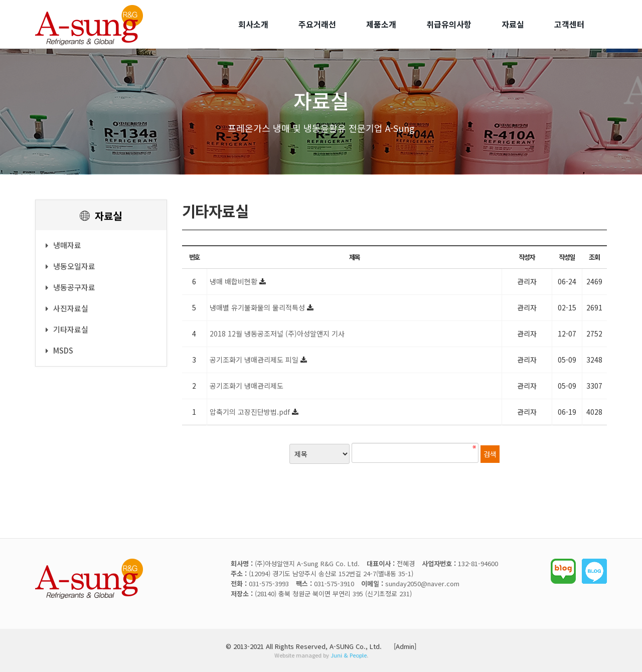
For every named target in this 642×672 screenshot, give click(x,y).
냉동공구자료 (70, 287)
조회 (594, 257)
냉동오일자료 (70, 266)
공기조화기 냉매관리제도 (247, 386)
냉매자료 (63, 245)
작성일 (567, 257)
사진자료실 (67, 308)
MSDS (59, 350)
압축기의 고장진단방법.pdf (251, 412)
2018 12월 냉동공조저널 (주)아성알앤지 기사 (277, 333)
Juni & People (349, 655)
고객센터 (569, 24)
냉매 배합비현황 (234, 281)
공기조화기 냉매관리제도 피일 (255, 360)
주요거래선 (317, 24)
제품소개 (381, 24)
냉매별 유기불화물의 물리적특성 (258, 307)
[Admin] (405, 646)
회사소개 (253, 24)
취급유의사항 (449, 24)
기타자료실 (67, 329)
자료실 (513, 24)
